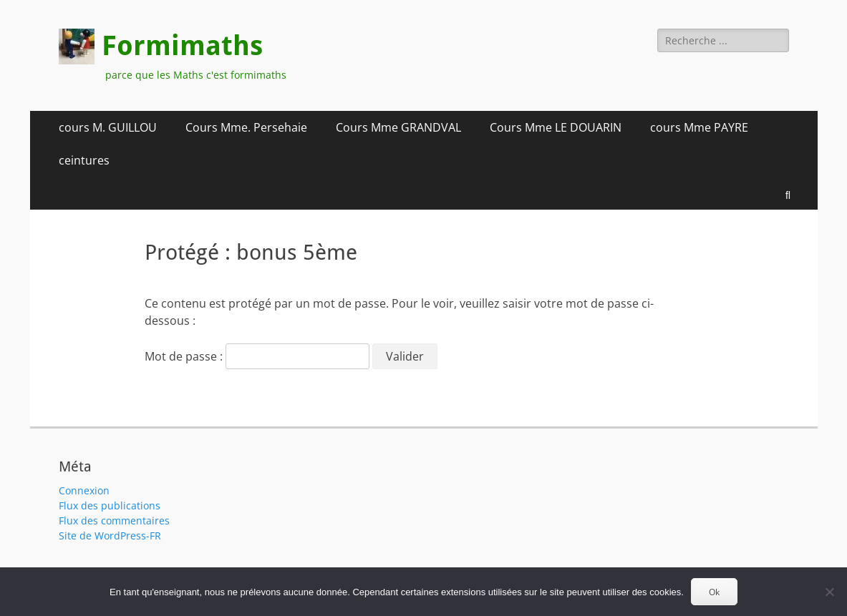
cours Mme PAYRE (699, 127)
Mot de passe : (257, 356)
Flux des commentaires (114, 520)
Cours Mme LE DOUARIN (556, 127)
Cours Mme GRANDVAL (398, 127)
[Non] (829, 592)
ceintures (84, 160)
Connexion (84, 490)
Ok (714, 592)
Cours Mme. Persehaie (246, 127)
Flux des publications (110, 505)
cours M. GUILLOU (108, 127)
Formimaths (182, 46)
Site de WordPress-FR (110, 536)
